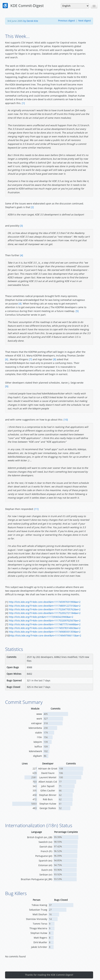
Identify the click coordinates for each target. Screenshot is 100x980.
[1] (23, 103)
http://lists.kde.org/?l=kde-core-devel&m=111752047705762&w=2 (45, 609)
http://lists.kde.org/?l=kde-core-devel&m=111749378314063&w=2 (45, 628)
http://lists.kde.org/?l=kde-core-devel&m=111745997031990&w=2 (45, 602)
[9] (7, 386)
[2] (32, 207)
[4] (22, 255)
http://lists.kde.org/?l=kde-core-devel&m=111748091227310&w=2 (45, 606)
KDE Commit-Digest (23, 6)
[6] (7, 359)
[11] (36, 509)
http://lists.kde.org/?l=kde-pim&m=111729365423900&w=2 (41, 617)
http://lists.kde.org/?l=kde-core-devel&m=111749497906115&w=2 (45, 635)
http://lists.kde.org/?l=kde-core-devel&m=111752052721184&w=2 (45, 613)
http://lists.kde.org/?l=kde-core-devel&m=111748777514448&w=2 (45, 624)
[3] (21, 226)
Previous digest (67, 21)
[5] (77, 311)
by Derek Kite (31, 21)
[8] (55, 359)
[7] (30, 359)
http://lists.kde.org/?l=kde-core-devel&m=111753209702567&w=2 (45, 621)
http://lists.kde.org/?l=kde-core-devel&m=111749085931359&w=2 (45, 632)
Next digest (85, 21)
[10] (66, 420)
